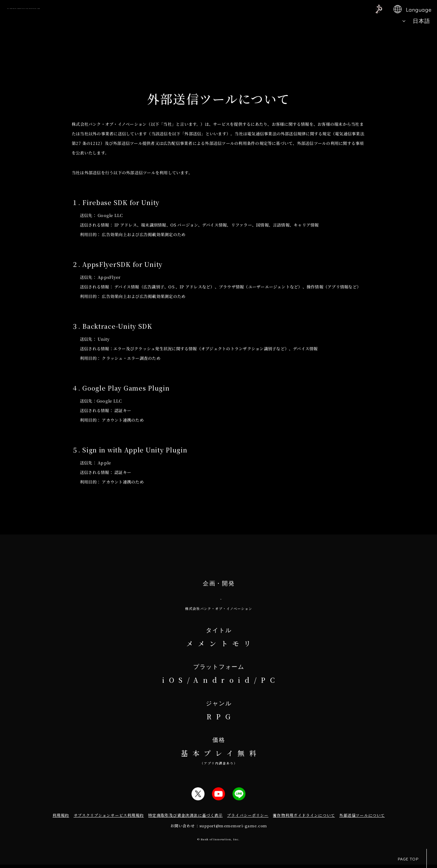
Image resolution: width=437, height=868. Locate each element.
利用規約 (61, 818)
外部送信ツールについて (362, 818)
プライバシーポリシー (248, 818)
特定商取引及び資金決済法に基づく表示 (185, 818)
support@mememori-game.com (233, 829)
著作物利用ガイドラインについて (304, 818)
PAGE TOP (412, 858)
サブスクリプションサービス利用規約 (109, 818)
